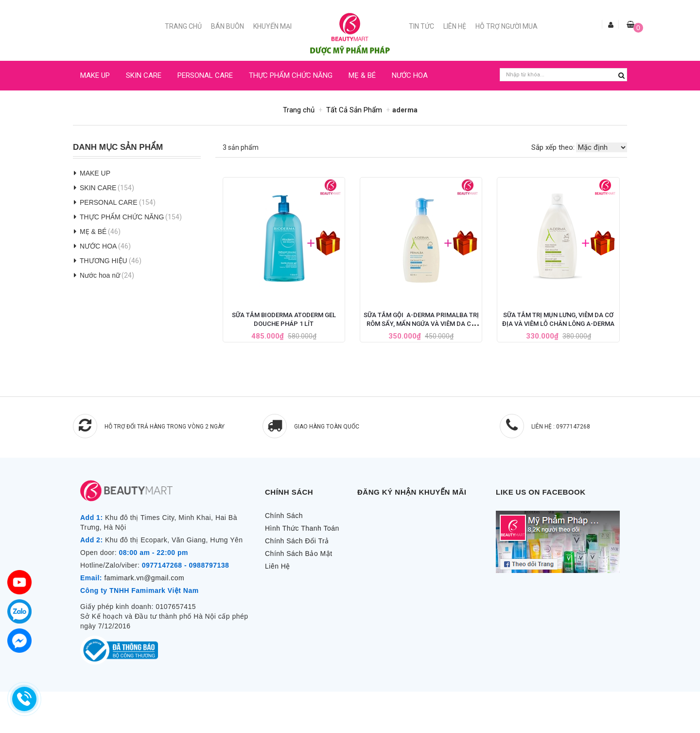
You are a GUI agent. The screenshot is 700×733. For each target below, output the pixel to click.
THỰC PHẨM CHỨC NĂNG (291, 75)
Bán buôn (227, 26)
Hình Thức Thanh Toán (302, 528)
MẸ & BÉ (362, 75)
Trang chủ (183, 26)
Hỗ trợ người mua (507, 26)
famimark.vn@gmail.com (144, 578)
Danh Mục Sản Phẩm (118, 147)
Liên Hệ (455, 26)
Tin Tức (421, 26)
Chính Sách (284, 516)
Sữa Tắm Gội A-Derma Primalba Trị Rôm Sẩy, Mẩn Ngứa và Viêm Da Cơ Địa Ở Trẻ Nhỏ (421, 324)
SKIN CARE (144, 75)
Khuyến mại (272, 26)
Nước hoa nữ (100, 275)
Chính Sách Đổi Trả (297, 541)
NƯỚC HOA (410, 75)
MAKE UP (95, 75)
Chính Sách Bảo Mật (299, 554)
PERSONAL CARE (205, 75)
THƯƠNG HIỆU (104, 261)
